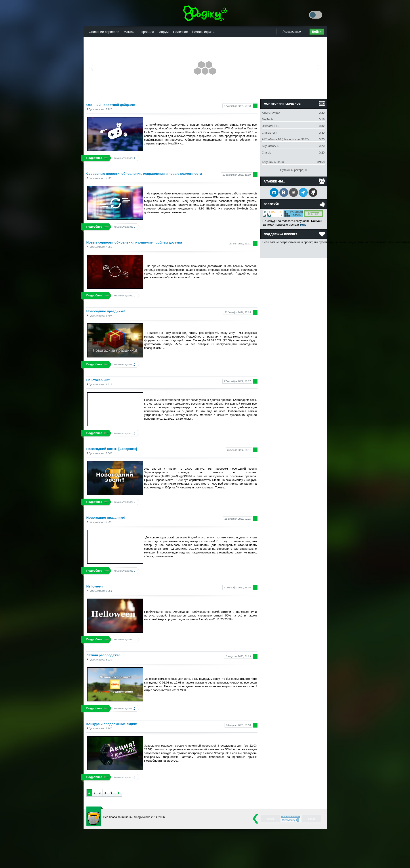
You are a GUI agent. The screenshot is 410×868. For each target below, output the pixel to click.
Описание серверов (104, 32)
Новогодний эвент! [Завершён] (112, 449)
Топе (303, 225)
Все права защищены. (118, 817)
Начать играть (203, 32)
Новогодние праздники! (106, 311)
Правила (148, 32)
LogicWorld (95, 817)
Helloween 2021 (99, 380)
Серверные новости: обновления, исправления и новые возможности (144, 174)
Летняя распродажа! (103, 655)
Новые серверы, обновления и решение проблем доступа (134, 242)
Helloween (95, 586)
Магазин (130, 32)
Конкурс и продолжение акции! (112, 724)
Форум (163, 32)
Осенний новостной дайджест (111, 105)
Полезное (180, 32)
